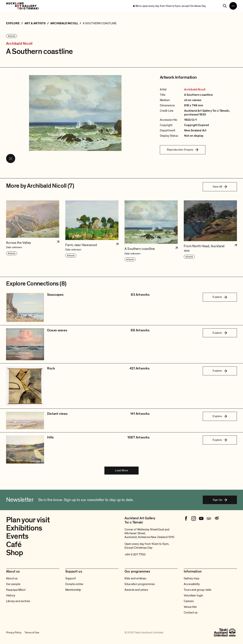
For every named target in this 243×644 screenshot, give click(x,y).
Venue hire (190, 607)
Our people (13, 584)
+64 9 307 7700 (135, 555)
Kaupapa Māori (16, 590)
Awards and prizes (136, 590)
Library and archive (18, 601)
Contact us (191, 613)
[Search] (225, 6)
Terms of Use (32, 633)
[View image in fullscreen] (11, 158)
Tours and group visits (198, 590)
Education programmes (140, 584)
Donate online (74, 584)
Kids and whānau (135, 578)
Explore (220, 297)
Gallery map (192, 578)
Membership (73, 590)
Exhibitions (24, 528)
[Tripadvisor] (209, 518)
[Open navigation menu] (233, 6)
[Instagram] (194, 518)
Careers (189, 601)
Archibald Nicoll (19, 44)
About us (12, 578)
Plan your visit (28, 520)
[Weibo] (216, 518)
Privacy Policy (14, 633)
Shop (15, 553)
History (11, 595)
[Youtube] (201, 518)
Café (14, 544)
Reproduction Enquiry (183, 150)
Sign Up (220, 500)
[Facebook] (186, 518)
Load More (121, 470)
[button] (33, 231)
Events (17, 536)
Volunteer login (193, 595)
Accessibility (192, 584)
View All (220, 187)
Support (71, 578)
